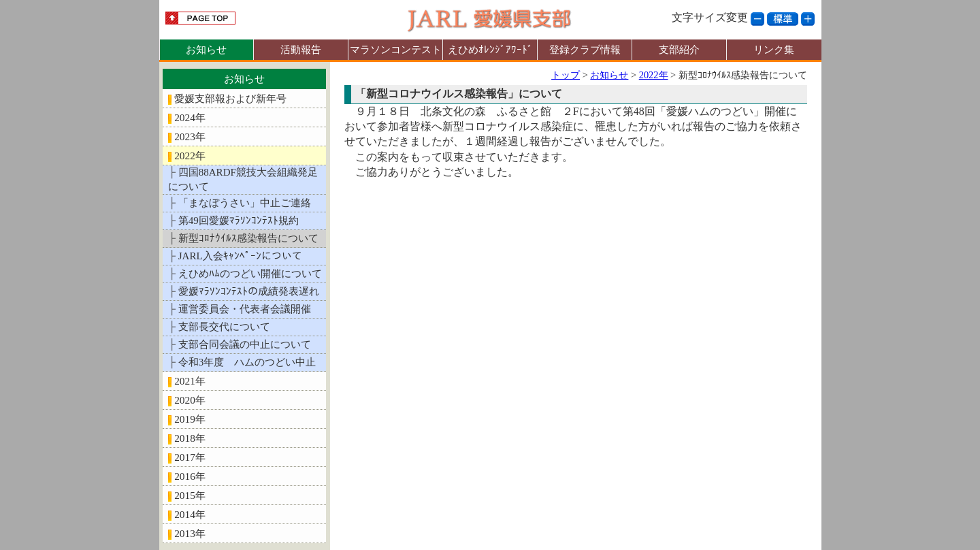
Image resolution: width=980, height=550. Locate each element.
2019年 (190, 419)
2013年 (190, 533)
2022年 (190, 156)
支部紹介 (679, 49)
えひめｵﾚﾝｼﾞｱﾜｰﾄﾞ (490, 49)
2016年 (190, 476)
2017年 (190, 457)
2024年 (190, 117)
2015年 (190, 495)
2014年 (190, 514)
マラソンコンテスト (396, 49)
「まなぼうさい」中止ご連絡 (245, 203)
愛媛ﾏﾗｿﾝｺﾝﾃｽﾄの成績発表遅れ (249, 291)
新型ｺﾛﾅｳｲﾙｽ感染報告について (248, 238)
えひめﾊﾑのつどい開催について (250, 274)
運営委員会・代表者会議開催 (245, 309)
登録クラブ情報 (585, 49)
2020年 (190, 400)
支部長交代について (224, 327)
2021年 (190, 381)
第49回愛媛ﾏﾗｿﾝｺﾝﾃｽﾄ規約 (239, 221)
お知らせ (206, 49)
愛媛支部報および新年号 (230, 98)
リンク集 (774, 49)
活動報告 (301, 49)
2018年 (190, 438)
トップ (566, 75)
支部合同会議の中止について (245, 344)
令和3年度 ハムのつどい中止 (247, 362)
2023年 (190, 136)
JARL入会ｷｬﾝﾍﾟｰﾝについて (240, 256)
